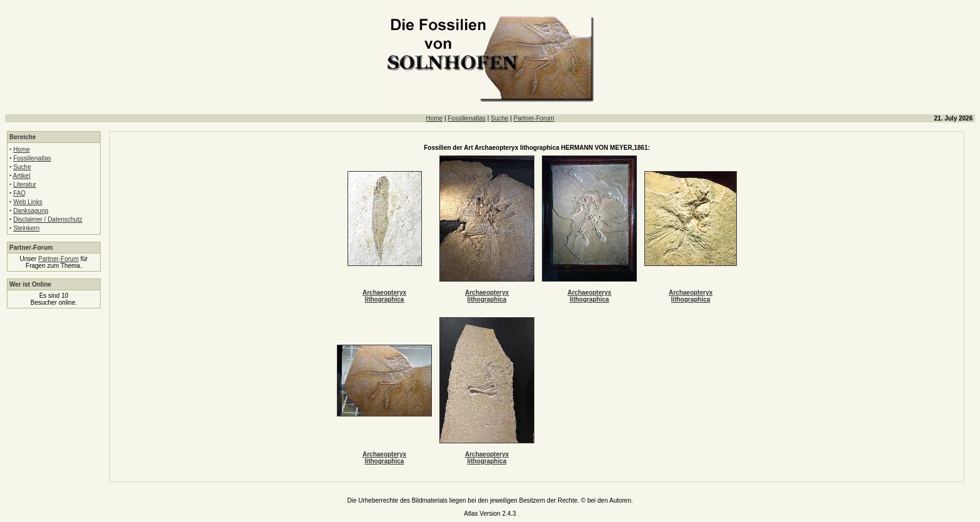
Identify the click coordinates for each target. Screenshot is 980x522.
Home (434, 118)
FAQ (19, 193)
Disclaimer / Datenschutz (48, 219)
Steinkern (26, 228)
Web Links (28, 202)
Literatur (25, 185)
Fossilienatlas (467, 118)
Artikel (22, 176)
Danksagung (31, 211)
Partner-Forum (534, 118)
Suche (499, 118)
